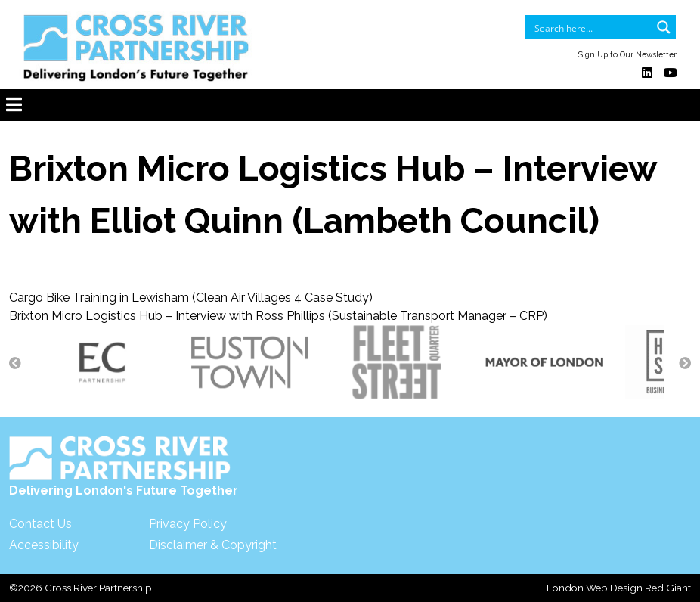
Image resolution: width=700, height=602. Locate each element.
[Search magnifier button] (664, 27)
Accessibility (44, 545)
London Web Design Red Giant (619, 588)
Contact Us (40, 524)
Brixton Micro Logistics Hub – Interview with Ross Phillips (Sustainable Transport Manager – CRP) (278, 316)
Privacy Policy (188, 524)
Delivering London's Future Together (124, 467)
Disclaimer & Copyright (213, 545)
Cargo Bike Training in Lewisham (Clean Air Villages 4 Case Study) (191, 298)
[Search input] (590, 27)
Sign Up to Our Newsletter (627, 54)
